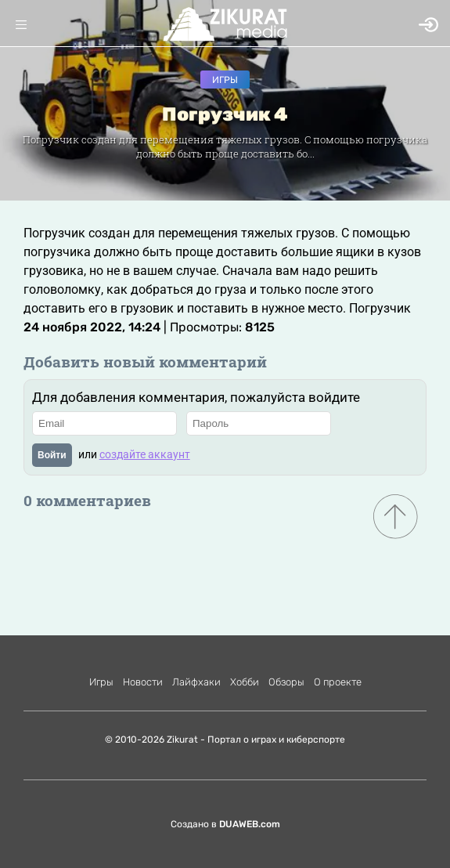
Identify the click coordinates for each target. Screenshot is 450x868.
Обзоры (286, 682)
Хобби (245, 682)
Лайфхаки (196, 682)
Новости (143, 682)
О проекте (338, 682)
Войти (52, 455)
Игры (225, 80)
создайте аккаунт (145, 454)
